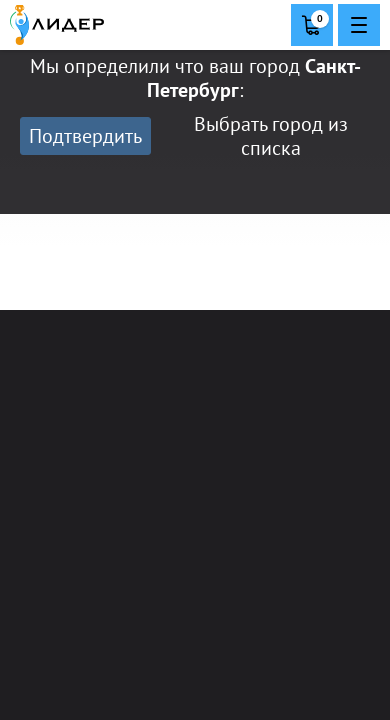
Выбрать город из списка (271, 136)
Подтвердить (85, 136)
